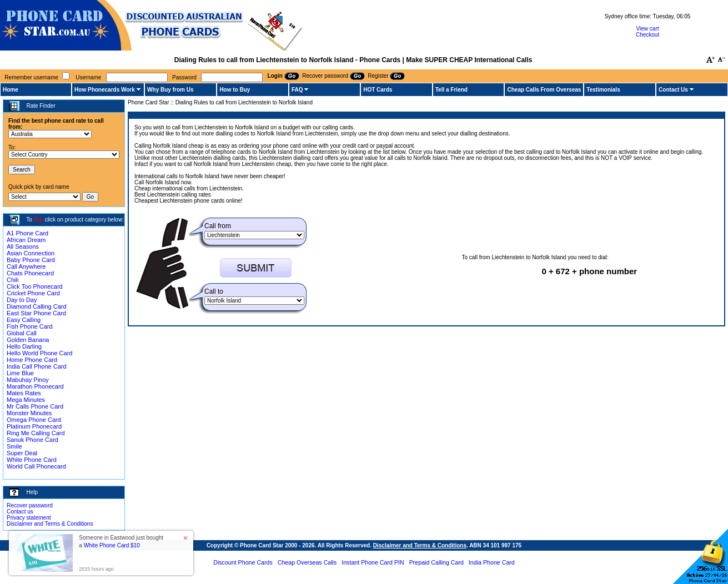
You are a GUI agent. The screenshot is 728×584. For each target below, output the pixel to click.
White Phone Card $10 (112, 545)
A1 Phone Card (27, 233)
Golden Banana (28, 340)
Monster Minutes (29, 413)
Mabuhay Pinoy (28, 380)
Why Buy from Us (170, 90)
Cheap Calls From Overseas (544, 90)
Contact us (20, 512)
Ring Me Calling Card (36, 433)
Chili (12, 280)
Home (11, 90)
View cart (648, 29)
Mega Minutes (26, 400)
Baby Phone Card (31, 260)
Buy (39, 220)
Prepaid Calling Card (436, 562)
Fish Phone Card (30, 326)
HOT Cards (378, 90)
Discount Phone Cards (243, 562)
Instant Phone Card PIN (373, 562)
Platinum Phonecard (34, 426)
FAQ (297, 90)
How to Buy (235, 90)
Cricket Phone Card (33, 293)
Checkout (647, 35)
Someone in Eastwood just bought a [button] (121, 542)
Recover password (30, 505)
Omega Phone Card (34, 420)
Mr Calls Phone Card (35, 406)
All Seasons (23, 246)
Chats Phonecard (30, 273)
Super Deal (22, 453)
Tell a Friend (451, 90)
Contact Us (673, 90)
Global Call (22, 333)
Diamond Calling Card (37, 306)
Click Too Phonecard (35, 286)
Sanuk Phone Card (32, 440)
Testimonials (603, 90)
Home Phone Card (32, 360)
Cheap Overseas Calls (307, 562)
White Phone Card (32, 460)
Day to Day (22, 300)
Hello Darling (24, 346)
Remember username (31, 77)
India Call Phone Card (37, 366)
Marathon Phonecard (35, 386)
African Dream (26, 240)
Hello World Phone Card (39, 353)
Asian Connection (31, 253)
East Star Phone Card (36, 313)
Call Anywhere (26, 266)
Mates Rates (24, 393)
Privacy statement (29, 518)
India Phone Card (492, 562)
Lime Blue (20, 373)
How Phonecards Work (105, 90)
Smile (14, 446)
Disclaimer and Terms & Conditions (50, 524)
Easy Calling (24, 320)
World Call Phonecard (36, 466)
